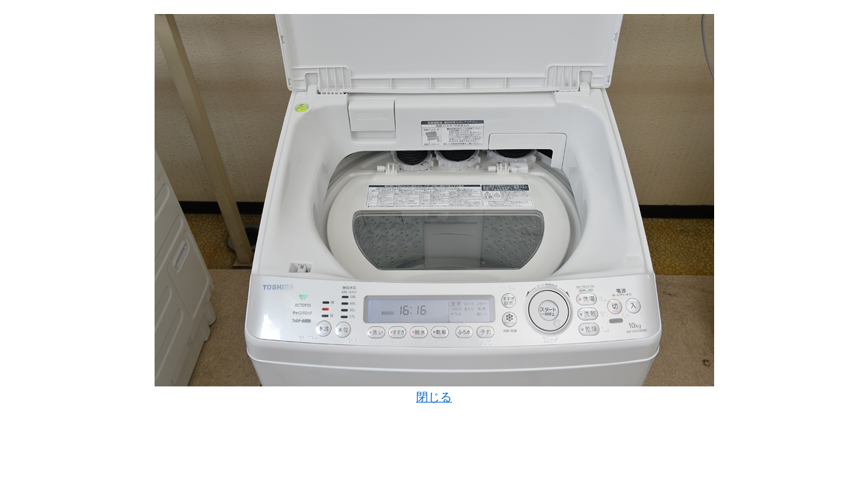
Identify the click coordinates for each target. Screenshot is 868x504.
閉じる (434, 397)
